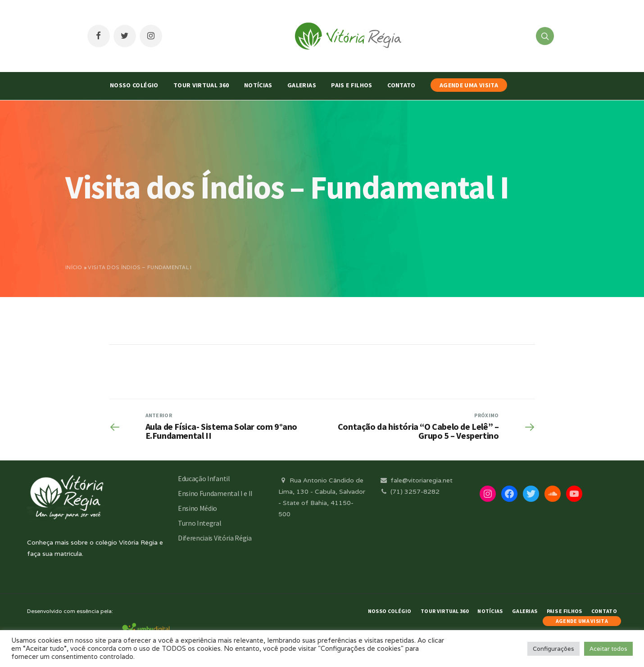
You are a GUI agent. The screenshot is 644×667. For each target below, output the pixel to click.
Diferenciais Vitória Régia (215, 538)
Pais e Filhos (352, 85)
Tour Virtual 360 (201, 85)
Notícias (258, 85)
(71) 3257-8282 (409, 491)
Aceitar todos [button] (608, 649)
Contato (401, 85)
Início (74, 267)
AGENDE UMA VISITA (469, 85)
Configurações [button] (553, 649)
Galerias (302, 85)
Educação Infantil (204, 478)
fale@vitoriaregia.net (416, 480)
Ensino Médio (197, 508)
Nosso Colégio (134, 85)
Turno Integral (200, 523)
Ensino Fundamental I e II (215, 493)
